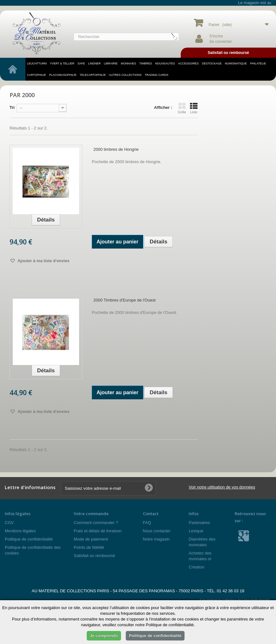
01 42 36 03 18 (230, 591)
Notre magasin (156, 539)
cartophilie (37, 75)
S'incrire (216, 36)
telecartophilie (93, 75)
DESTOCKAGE (212, 63)
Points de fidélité (89, 547)
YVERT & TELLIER (62, 63)
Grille (182, 108)
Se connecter (221, 42)
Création (196, 567)
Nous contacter (157, 531)
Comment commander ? (96, 523)
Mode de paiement (91, 539)
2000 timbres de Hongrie (116, 149)
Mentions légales (20, 531)
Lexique (196, 531)
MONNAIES (129, 63)
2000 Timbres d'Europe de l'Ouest (125, 300)
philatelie (258, 63)
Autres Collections (125, 75)
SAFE (81, 63)
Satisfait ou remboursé (94, 556)
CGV (9, 523)
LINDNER (95, 63)
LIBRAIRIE (111, 63)
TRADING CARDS (156, 75)
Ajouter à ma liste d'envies (43, 261)
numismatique (236, 63)
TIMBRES (146, 63)
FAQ (147, 523)
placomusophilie (63, 75)
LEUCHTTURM (37, 63)
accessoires (188, 63)
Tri (12, 107)
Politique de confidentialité (29, 539)
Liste (194, 108)
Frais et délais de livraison (98, 531)
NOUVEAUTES (165, 63)
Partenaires (199, 523)
